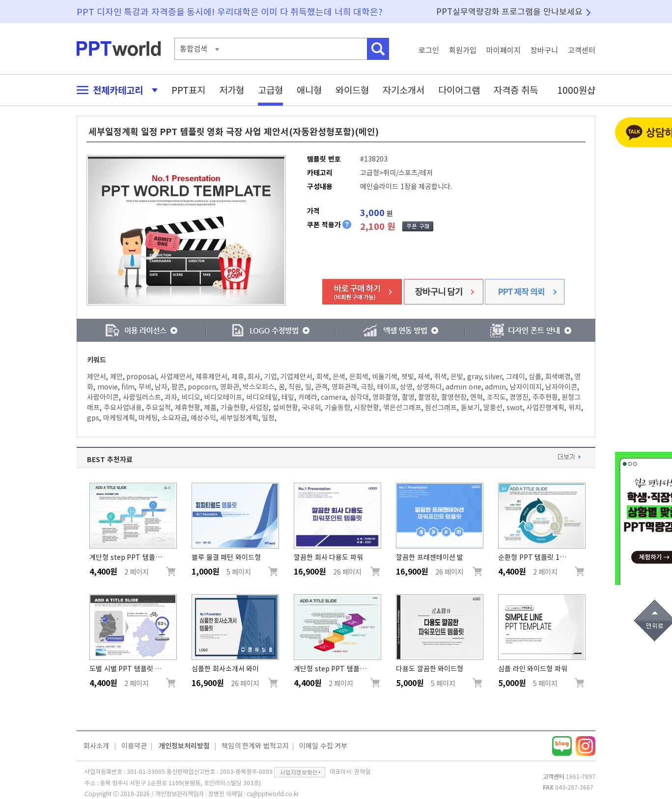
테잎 (288, 397)
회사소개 (96, 746)
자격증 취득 (516, 90)
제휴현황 (188, 408)
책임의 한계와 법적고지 (255, 746)
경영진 (519, 397)
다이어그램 (459, 90)
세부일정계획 (239, 418)
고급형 (270, 90)
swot (515, 408)
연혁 (476, 397)
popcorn (202, 387)
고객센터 (582, 50)
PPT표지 (188, 90)
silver (493, 377)
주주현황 (545, 397)
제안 (116, 377)
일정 (268, 418)
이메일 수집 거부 (323, 746)
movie (108, 387)
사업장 (259, 408)
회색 (323, 377)
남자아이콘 (561, 387)
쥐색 (441, 377)
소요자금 (174, 418)
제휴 (238, 377)
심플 (535, 377)
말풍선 (493, 408)
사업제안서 (176, 377)
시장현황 (366, 408)
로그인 (429, 50)
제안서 (97, 377)
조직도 (496, 397)
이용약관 (134, 746)
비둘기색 (385, 377)
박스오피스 (259, 387)
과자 (171, 397)
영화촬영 (385, 397)
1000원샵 (576, 90)
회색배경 (558, 377)
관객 (321, 387)
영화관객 (344, 387)
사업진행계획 (545, 408)
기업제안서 (296, 377)
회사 (254, 377)
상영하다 (429, 387)
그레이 (516, 377)
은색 (339, 377)
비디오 (191, 397)
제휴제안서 (211, 377)
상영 (406, 387)
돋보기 (470, 408)
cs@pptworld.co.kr (273, 794)
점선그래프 (441, 408)
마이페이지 (504, 50)
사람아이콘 (103, 397)
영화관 (230, 387)
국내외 (311, 408)
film (128, 387)
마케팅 (148, 418)
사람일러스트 (142, 397)
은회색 (359, 377)
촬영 (408, 397)
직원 (295, 387)
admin (495, 387)
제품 (210, 408)
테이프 (387, 387)
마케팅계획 (119, 418)
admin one (463, 387)
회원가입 (463, 50)
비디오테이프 (223, 397)
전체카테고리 (114, 90)
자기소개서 (404, 90)
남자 (161, 387)
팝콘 (178, 387)
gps (93, 418)
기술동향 (337, 408)
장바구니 (544, 50)
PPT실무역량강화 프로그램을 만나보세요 (509, 12)
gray (474, 377)
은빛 (457, 377)
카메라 (308, 397)
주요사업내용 (123, 408)
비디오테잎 (262, 397)
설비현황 (285, 408)
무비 (145, 387)
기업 (271, 377)
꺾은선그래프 (402, 408)
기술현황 (233, 408)
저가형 (232, 90)
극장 (367, 387)
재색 (424, 377)
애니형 (309, 90)
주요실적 (158, 408)
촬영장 (428, 397)
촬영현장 (454, 397)
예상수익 (203, 418)
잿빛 (408, 377)
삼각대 (359, 397)
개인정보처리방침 (184, 746)
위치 (575, 408)
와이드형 (352, 90)
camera (333, 397)
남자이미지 (526, 387)
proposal (141, 377)
